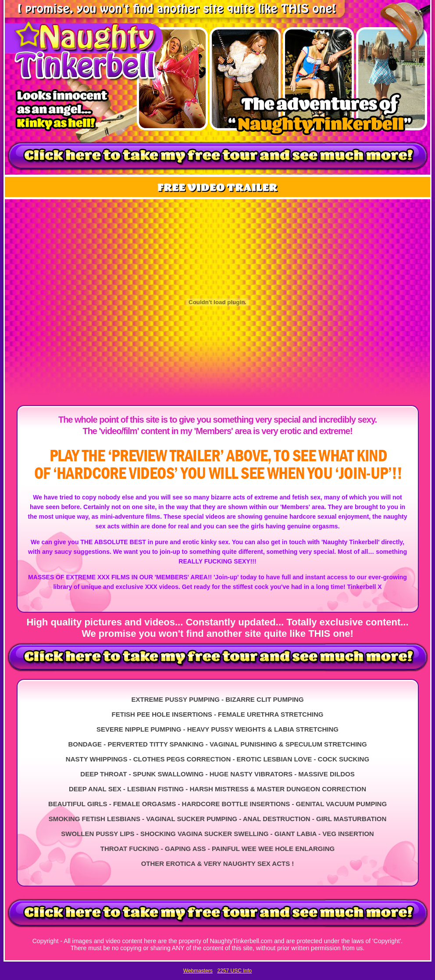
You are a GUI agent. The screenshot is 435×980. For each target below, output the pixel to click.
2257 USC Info (235, 971)
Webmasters (198, 971)
